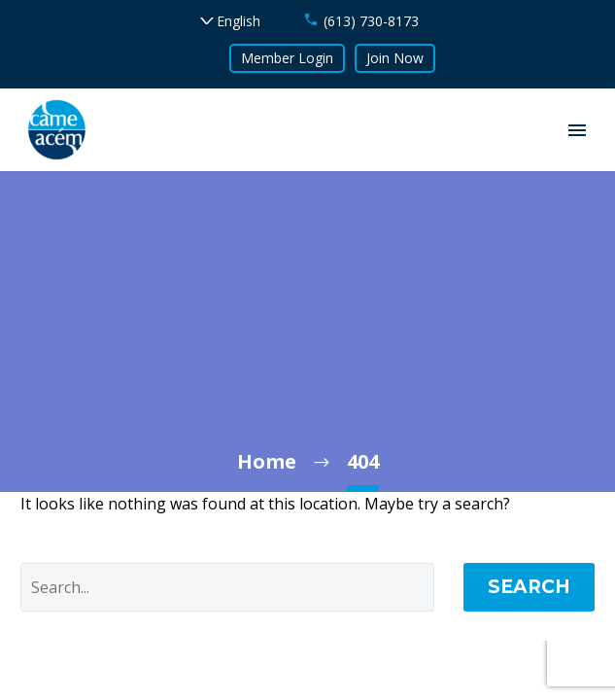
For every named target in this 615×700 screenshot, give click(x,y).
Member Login (287, 58)
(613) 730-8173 (371, 21)
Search (529, 587)
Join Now (395, 58)
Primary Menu (577, 130)
